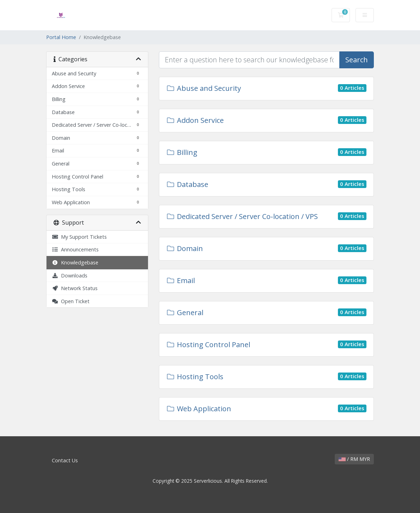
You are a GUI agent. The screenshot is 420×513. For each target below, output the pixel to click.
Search (357, 60)
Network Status (75, 288)
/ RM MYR (354, 459)
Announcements (75, 249)
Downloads (70, 276)
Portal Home (61, 37)
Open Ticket (71, 301)
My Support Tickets (79, 237)
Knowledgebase (75, 262)
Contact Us (65, 460)
